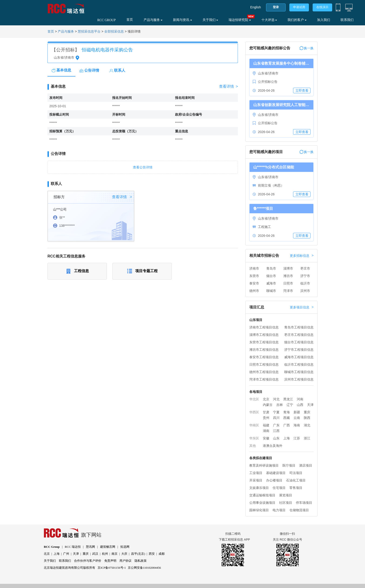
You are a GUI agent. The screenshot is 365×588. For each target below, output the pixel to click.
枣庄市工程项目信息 (299, 335)
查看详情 (228, 87)
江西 (276, 431)
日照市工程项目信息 (264, 364)
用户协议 (125, 561)
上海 (287, 438)
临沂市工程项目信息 (299, 364)
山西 (300, 405)
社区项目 (286, 503)
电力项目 (279, 510)
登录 (276, 7)
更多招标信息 (302, 256)
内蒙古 (268, 405)
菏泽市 (288, 291)
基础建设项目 (276, 473)
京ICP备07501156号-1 (112, 568)
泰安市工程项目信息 (264, 357)
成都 (162, 554)
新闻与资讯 (182, 20)
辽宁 (290, 405)
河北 (276, 399)
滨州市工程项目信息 (299, 379)
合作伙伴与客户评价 (88, 561)
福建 (266, 425)
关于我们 (210, 20)
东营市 (254, 276)
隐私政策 (141, 561)
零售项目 (296, 488)
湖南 (266, 431)
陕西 (307, 418)
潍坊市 (288, 276)
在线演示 (322, 7)
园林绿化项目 (259, 510)
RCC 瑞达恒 (73, 547)
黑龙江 (288, 399)
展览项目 (286, 495)
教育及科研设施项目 (264, 465)
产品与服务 (153, 20)
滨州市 (305, 291)
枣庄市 (305, 268)
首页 (130, 20)
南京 (115, 554)
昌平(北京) (138, 554)
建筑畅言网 (108, 547)
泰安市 (254, 283)
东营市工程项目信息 (264, 342)
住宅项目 (279, 488)
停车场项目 (304, 503)
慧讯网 (90, 547)
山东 (276, 438)
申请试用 (299, 7)
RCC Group (52, 547)
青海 (287, 412)
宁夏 (276, 412)
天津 (310, 405)
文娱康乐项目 (259, 488)
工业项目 (256, 473)
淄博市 (288, 268)
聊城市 (271, 291)
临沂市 (305, 283)
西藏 (287, 418)
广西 (287, 425)
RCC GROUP (106, 20)
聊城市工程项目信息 (299, 372)
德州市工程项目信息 (264, 372)
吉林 (280, 405)
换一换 (307, 48)
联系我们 (347, 20)
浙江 (307, 438)
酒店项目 (306, 465)
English (256, 7)
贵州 (266, 418)
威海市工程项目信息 (299, 357)
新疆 (297, 412)
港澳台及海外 (273, 446)
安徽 (266, 438)
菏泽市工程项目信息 (264, 379)
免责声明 (110, 561)
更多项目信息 (302, 307)
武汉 (95, 554)
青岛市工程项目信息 (299, 327)
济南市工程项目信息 (264, 327)
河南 (300, 399)
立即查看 (302, 90)
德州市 (254, 291)
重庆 (307, 412)
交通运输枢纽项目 (262, 495)
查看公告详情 (143, 167)
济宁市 (305, 276)
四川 (276, 418)
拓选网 (125, 547)
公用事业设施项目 (262, 503)
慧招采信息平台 (89, 32)
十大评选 (269, 20)
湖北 (307, 425)
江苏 (297, 438)
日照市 (288, 283)
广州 (66, 554)
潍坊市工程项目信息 (264, 350)
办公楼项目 (274, 480)
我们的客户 (297, 20)
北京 (266, 399)
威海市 (271, 283)
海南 (297, 425)
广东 (276, 425)
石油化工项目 (296, 480)
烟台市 (271, 276)
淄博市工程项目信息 (264, 335)
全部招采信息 (114, 32)
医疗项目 (289, 465)
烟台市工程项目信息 (299, 342)
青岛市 (271, 268)
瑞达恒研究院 (240, 20)
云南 (297, 418)
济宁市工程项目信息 (299, 350)
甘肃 (266, 412)
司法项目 (296, 473)
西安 (152, 554)
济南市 (254, 268)
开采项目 (256, 480)
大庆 (124, 554)
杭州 (105, 554)
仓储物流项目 (299, 510)
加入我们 (324, 20)
